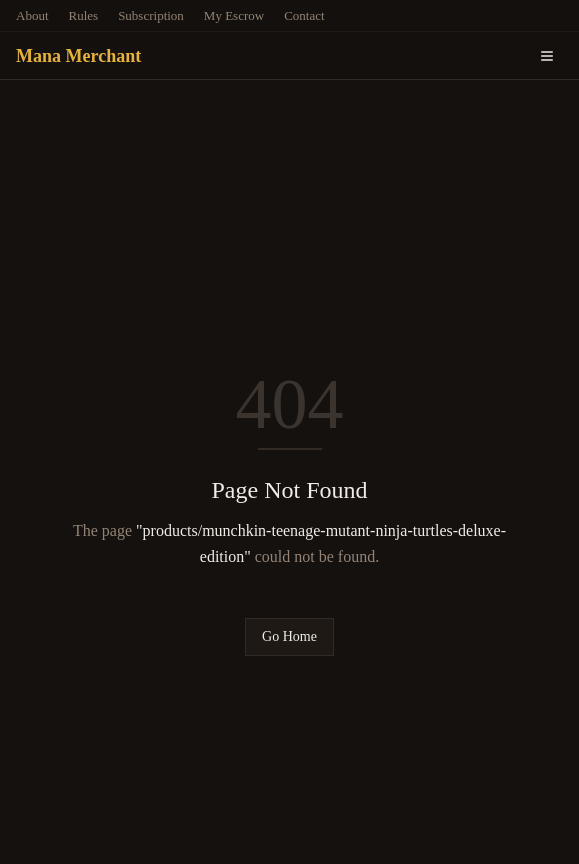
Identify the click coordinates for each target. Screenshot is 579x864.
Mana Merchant (78, 56)
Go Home (289, 636)
